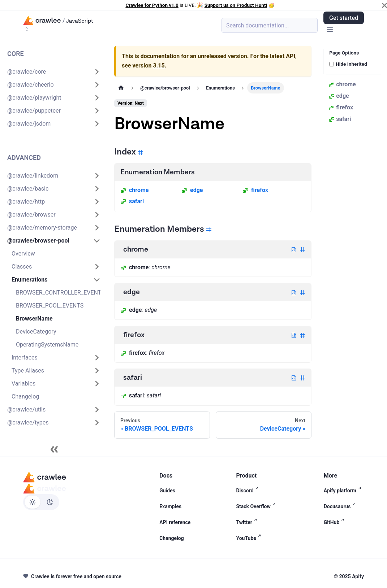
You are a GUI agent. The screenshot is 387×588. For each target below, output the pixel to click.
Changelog (172, 538)
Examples (170, 506)
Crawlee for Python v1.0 (152, 5)
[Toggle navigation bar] (330, 30)
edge (192, 190)
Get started (344, 18)
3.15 (159, 66)
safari (132, 201)
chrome (134, 190)
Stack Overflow (257, 506)
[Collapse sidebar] (54, 449)
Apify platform (344, 491)
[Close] (384, 5)
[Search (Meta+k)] (270, 25)
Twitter (248, 522)
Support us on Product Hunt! (236, 5)
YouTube (250, 538)
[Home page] (121, 88)
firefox (255, 190)
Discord (248, 491)
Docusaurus (341, 506)
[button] (54, 72)
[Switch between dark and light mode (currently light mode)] (41, 502)
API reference (175, 522)
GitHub (336, 522)
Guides (167, 491)
